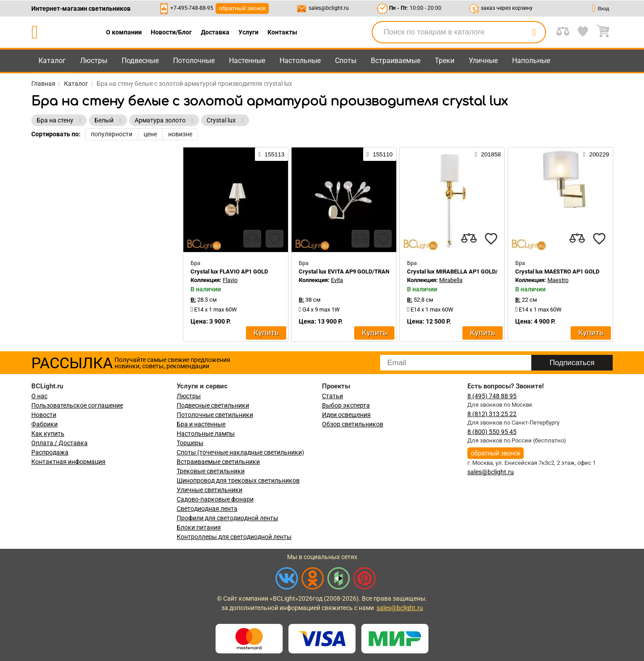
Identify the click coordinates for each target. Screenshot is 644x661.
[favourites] (275, 239)
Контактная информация (68, 462)
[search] (534, 32)
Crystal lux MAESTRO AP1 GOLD (557, 272)
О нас (39, 396)
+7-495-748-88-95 (192, 8)
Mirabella (451, 280)
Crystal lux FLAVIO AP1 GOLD (229, 272)
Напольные (531, 61)
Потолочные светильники (215, 415)
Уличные (483, 61)
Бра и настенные (201, 424)
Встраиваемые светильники (218, 462)
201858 (488, 154)
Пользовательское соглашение (77, 405)
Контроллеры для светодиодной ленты (234, 537)
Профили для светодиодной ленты (227, 518)
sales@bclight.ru (329, 8)
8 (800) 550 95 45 (492, 432)
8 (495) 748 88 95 (492, 396)
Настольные (300, 61)
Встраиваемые (396, 61)
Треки (445, 61)
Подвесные (140, 61)
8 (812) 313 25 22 (492, 414)
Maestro (558, 280)
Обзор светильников (353, 424)
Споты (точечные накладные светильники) (240, 452)
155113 (271, 154)
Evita (337, 280)
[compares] (252, 239)
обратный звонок (242, 8)
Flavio (230, 280)
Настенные (247, 61)
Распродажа (50, 452)
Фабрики (44, 424)
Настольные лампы (206, 434)
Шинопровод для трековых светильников (238, 480)
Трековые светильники (211, 471)
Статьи (333, 396)
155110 (380, 154)
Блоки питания (199, 527)
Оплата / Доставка (59, 443)
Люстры (94, 61)
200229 (596, 154)
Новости (44, 415)
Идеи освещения (346, 415)
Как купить (48, 434)
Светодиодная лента (207, 509)
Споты (346, 61)
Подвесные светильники (213, 405)
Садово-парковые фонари (215, 499)
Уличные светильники (210, 490)
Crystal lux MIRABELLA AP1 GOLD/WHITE (461, 272)
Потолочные (194, 61)
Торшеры (190, 443)
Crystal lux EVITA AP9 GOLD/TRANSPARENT (357, 272)
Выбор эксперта (346, 405)
